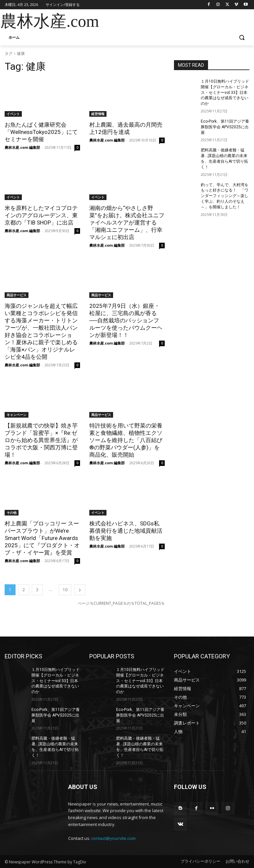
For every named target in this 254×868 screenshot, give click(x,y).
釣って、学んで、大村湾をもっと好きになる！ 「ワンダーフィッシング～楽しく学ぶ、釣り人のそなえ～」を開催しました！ (225, 196)
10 (65, 590)
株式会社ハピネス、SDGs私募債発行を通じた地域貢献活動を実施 (126, 531)
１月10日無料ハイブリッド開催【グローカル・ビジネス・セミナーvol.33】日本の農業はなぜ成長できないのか (225, 92)
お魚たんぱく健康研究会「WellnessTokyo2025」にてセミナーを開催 (41, 132)
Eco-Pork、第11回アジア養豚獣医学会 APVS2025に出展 (225, 127)
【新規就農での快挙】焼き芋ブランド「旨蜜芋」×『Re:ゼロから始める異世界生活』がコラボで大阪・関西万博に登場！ (41, 440)
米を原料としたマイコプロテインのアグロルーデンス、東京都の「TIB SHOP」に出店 (41, 215)
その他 (12, 513)
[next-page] (80, 590)
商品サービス (17, 295)
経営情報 (98, 114)
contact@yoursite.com (113, 838)
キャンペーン (17, 415)
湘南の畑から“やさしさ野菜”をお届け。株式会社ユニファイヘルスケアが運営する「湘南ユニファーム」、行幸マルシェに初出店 (127, 223)
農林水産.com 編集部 (22, 147)
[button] (242, 38)
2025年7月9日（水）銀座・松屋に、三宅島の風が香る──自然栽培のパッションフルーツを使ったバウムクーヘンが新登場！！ (126, 320)
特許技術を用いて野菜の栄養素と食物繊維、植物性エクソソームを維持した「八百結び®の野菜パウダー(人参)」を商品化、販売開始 (126, 440)
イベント (13, 114)
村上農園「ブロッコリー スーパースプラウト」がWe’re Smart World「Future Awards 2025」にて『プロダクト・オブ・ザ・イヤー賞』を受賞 (42, 538)
